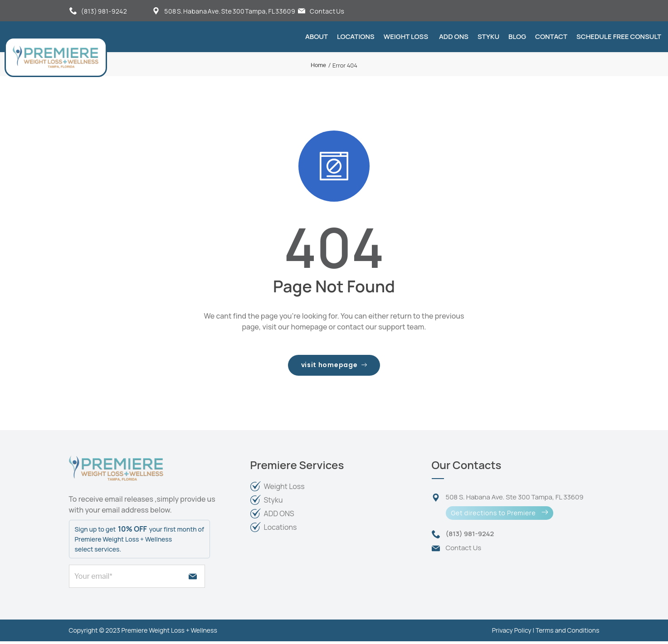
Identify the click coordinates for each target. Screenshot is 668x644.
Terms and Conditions (568, 633)
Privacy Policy (512, 633)
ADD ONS (279, 516)
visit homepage (334, 366)
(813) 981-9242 (104, 11)
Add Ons (454, 36)
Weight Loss (406, 36)
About (317, 36)
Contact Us (327, 11)
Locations (356, 36)
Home (318, 65)
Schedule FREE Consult (619, 36)
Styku (488, 36)
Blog (517, 36)
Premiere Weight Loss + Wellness (169, 633)
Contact (551, 36)
